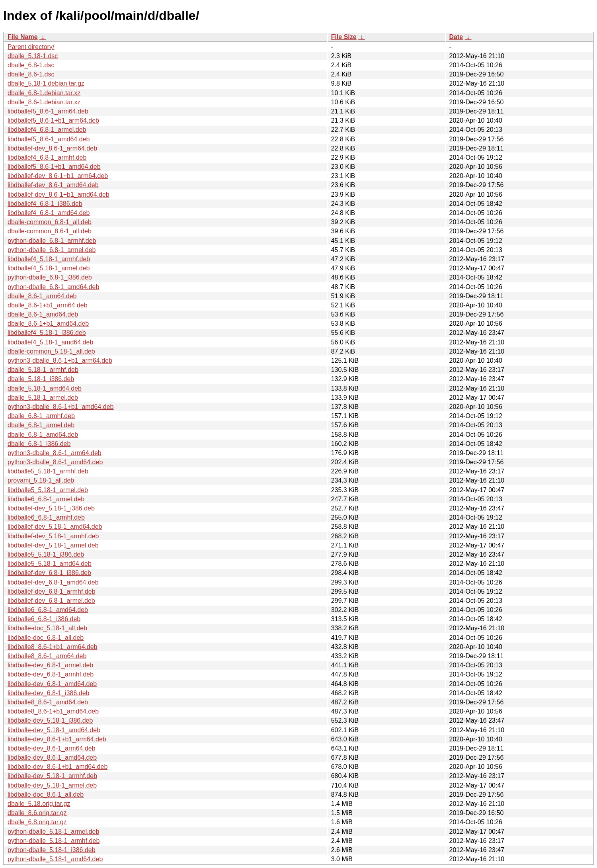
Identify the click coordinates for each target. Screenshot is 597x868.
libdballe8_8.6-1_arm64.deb (47, 656)
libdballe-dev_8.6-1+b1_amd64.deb (58, 767)
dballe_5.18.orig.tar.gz (39, 804)
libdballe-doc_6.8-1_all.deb (46, 638)
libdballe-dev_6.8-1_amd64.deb (52, 684)
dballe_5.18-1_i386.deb (41, 379)
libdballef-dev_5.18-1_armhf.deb (53, 536)
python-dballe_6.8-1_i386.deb (50, 277)
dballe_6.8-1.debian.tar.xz (44, 93)
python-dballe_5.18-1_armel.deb (53, 832)
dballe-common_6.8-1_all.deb (50, 222)
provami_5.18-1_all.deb (41, 480)
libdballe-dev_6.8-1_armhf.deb (51, 674)
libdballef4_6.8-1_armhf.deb (47, 157)
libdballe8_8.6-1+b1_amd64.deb (53, 711)
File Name (23, 37)
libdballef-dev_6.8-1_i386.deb (49, 573)
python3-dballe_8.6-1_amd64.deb (55, 462)
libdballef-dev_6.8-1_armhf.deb (52, 591)
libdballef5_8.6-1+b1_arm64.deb (53, 120)
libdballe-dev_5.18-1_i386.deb (50, 720)
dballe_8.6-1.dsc (31, 74)
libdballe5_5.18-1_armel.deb (48, 490)
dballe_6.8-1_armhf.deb (41, 416)
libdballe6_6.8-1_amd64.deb (48, 610)
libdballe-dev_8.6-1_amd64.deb (52, 758)
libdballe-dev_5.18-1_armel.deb (52, 785)
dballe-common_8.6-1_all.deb (50, 231)
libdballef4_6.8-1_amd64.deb (49, 213)
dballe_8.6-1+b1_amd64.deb (48, 324)
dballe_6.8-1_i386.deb (39, 444)
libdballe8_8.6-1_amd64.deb (48, 702)
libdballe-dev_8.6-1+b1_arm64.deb (57, 739)
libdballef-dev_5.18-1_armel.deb (53, 545)
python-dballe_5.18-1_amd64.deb (55, 859)
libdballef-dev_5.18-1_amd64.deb (55, 527)
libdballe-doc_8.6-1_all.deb (46, 795)
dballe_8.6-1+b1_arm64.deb (48, 305)
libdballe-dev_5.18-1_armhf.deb (52, 776)
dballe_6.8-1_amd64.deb (43, 435)
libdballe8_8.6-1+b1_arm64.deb (53, 647)
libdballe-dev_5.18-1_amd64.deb (54, 730)
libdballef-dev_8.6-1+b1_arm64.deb (58, 176)
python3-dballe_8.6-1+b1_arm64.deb (60, 361)
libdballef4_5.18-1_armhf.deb (49, 259)
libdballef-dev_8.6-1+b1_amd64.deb (59, 195)
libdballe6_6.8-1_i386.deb (44, 619)
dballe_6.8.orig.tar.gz (37, 822)
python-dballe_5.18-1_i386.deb (52, 850)
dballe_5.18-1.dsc (33, 56)
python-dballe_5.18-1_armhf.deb (54, 841)
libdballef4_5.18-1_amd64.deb (50, 342)
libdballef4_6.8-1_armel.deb (47, 130)
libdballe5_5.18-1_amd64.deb (50, 564)
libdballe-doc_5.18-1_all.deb (47, 628)
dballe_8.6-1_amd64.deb (43, 314)
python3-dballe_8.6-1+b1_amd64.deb (60, 407)
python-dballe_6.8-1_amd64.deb (53, 287)
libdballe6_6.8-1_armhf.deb (46, 517)
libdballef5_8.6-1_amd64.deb (49, 139)
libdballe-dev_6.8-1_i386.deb (49, 693)
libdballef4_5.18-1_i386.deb (47, 333)
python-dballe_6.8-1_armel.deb (52, 250)
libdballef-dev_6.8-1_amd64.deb (53, 582)
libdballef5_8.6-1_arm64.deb (48, 111)
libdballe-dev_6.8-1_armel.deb (50, 665)
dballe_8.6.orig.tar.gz (37, 813)
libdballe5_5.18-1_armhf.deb (48, 471)
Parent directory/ (31, 47)
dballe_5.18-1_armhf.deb (43, 370)
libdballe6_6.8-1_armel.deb (46, 499)
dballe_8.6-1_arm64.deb (42, 296)
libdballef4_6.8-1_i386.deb (45, 204)
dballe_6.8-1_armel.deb (41, 425)
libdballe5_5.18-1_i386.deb (46, 554)
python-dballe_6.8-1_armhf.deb (52, 241)
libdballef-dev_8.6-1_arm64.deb (52, 148)
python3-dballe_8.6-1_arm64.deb (55, 453)
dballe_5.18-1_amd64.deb (45, 388)
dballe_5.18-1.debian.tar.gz (46, 83)
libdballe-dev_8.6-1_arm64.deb (52, 748)
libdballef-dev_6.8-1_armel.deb (51, 601)
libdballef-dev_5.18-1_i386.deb (51, 508)
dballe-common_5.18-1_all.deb (51, 351)
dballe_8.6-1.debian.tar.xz (44, 102)
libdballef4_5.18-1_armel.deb (49, 268)
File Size (344, 37)
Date (456, 37)
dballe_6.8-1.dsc (31, 65)
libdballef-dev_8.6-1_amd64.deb (53, 185)
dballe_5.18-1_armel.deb (43, 398)
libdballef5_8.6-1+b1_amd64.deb (54, 167)
